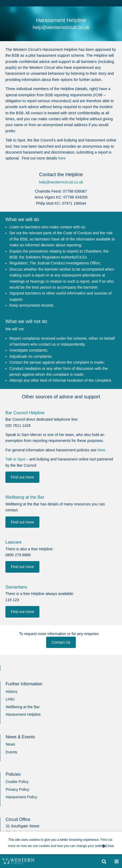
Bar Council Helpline (25, 413)
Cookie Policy (17, 782)
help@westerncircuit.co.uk (61, 182)
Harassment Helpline (23, 714)
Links (10, 699)
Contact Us (61, 642)
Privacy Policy (17, 789)
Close (108, 846)
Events (11, 752)
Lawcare (13, 542)
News (10, 744)
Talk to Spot (15, 459)
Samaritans (16, 587)
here (62, 158)
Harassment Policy (21, 797)
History (12, 692)
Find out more (22, 477)
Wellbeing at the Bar (25, 497)
